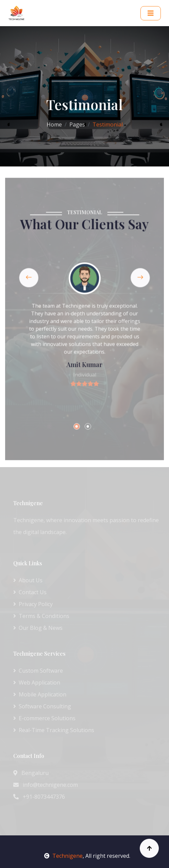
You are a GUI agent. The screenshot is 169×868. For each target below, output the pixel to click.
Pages (77, 123)
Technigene (63, 856)
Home (54, 123)
